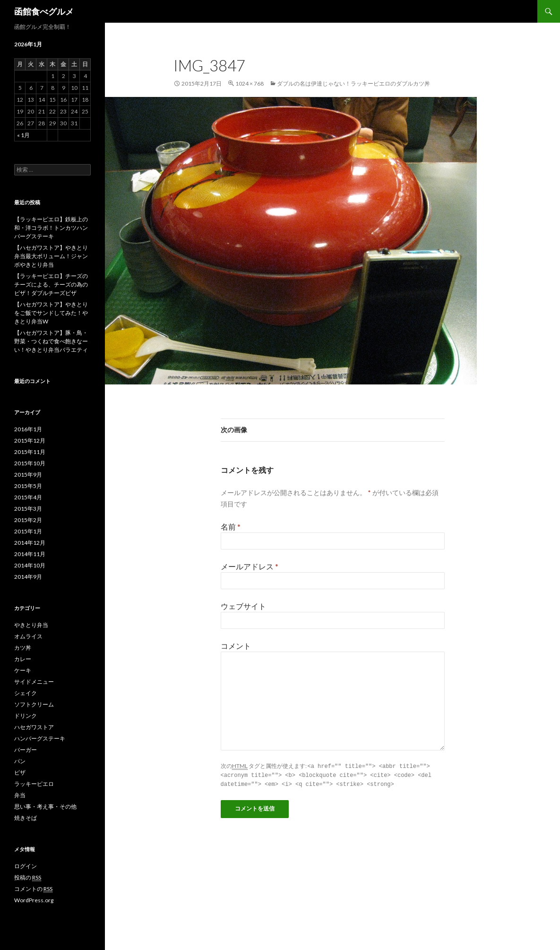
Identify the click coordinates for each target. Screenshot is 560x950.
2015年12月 (30, 440)
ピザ (20, 772)
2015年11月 (30, 452)
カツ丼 (23, 648)
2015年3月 (28, 509)
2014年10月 (30, 565)
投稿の (28, 878)
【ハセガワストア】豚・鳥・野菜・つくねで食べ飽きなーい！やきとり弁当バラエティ (51, 341)
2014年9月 (28, 577)
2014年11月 (30, 554)
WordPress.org (34, 900)
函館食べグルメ (44, 11)
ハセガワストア (34, 727)
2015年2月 (28, 520)
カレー (23, 659)
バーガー (26, 750)
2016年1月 (28, 429)
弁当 (20, 795)
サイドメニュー (34, 682)
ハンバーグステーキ (40, 738)
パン (20, 761)
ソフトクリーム (34, 704)
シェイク (26, 693)
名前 (231, 527)
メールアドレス (250, 566)
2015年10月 (30, 463)
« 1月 (23, 135)
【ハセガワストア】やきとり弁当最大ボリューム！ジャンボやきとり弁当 (51, 256)
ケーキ (23, 670)
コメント (236, 646)
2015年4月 (28, 497)
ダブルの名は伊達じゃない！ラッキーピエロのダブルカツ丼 (353, 83)
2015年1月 (28, 531)
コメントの (33, 889)
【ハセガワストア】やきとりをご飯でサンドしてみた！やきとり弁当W (51, 313)
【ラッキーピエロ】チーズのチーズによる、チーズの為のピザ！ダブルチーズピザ (51, 284)
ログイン (26, 866)
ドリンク (26, 716)
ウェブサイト (243, 606)
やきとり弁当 (31, 625)
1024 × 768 (250, 83)
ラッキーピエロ (34, 784)
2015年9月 (28, 475)
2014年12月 (30, 543)
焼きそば (26, 818)
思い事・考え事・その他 (45, 806)
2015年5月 (28, 486)
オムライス (28, 636)
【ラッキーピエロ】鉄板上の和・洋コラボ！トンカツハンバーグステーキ (51, 228)
